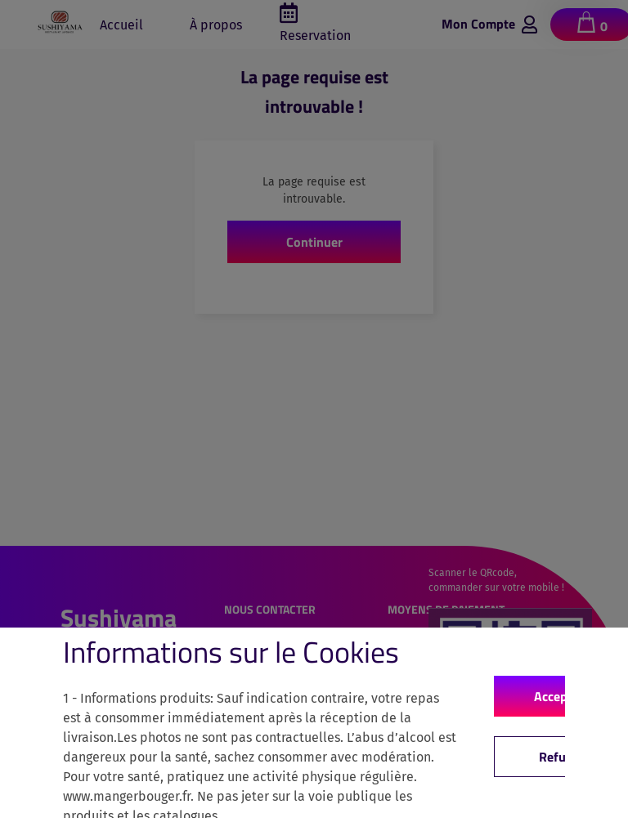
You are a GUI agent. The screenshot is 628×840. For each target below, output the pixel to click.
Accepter (559, 696)
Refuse (559, 757)
